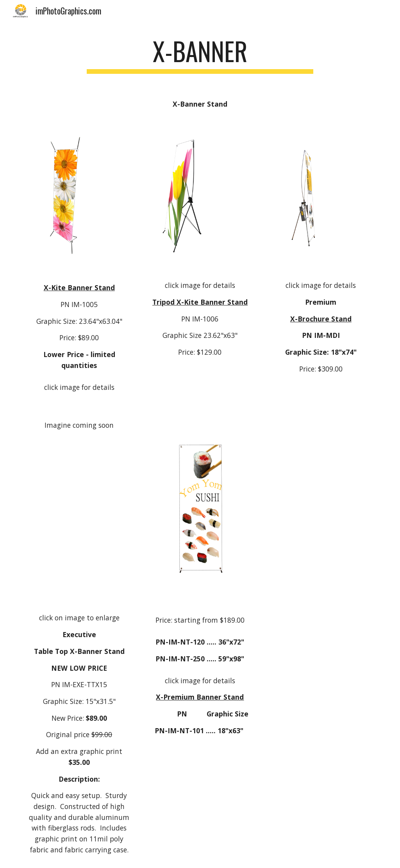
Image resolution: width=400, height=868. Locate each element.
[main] (200, 55)
